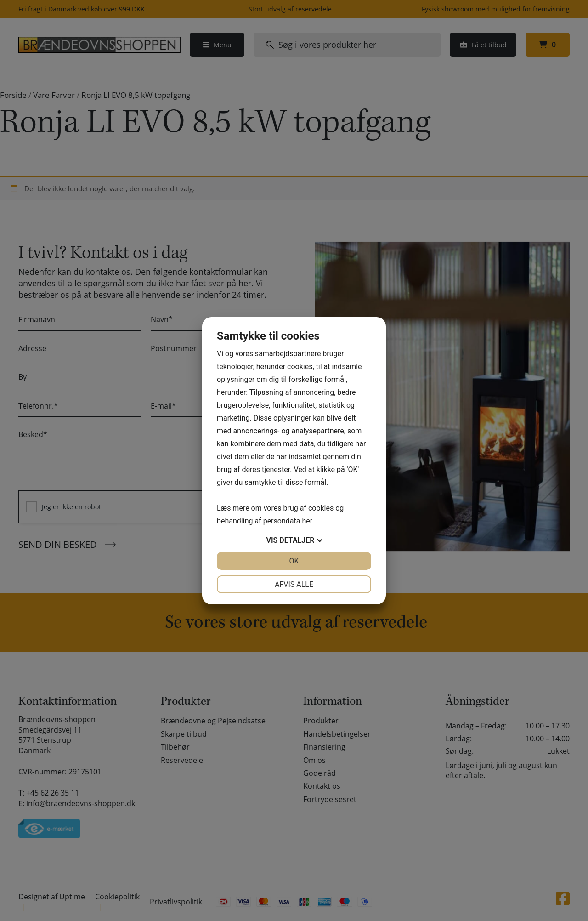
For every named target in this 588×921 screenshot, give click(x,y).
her (307, 521)
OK (294, 561)
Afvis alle (294, 584)
